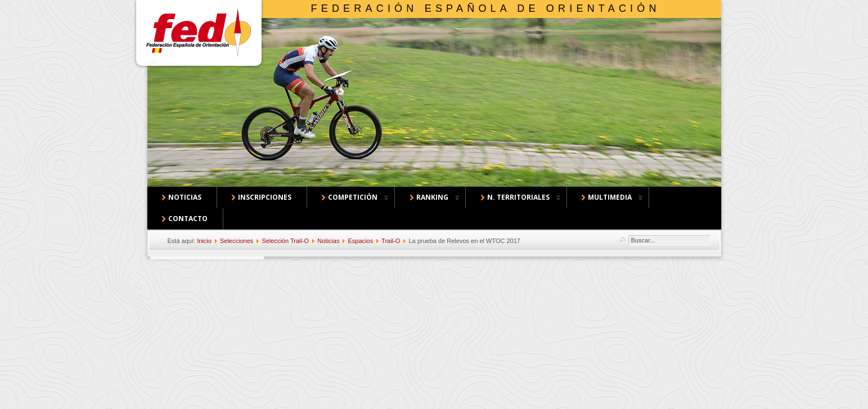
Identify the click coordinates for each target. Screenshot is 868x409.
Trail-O (391, 241)
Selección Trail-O (285, 241)
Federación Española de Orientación (486, 8)
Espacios (361, 241)
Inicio (204, 241)
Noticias (328, 241)
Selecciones (237, 241)
